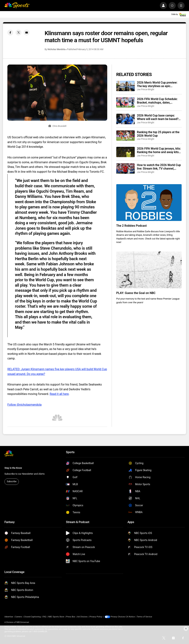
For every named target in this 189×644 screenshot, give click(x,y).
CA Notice (135, 617)
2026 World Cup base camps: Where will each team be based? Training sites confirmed (158, 117)
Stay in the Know (13, 468)
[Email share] (27, 33)
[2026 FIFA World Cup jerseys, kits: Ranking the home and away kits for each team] (126, 152)
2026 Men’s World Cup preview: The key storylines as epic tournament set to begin (157, 84)
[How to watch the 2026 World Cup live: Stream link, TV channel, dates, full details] (126, 168)
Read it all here (59, 394)
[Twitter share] (18, 33)
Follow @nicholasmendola (24, 405)
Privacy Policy (96, 617)
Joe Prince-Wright (146, 89)
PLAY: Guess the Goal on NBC (136, 293)
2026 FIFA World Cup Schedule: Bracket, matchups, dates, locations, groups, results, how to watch (158, 101)
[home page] (17, 6)
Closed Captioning (32, 617)
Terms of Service (149, 617)
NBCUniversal (23, 622)
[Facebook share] (10, 33)
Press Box (71, 617)
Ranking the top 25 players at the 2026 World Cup (158, 134)
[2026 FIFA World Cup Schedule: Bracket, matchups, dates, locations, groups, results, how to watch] (126, 102)
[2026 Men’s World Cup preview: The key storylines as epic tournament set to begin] (126, 86)
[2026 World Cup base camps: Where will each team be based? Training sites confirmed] (126, 119)
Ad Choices (82, 617)
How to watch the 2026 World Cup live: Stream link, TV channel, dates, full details (159, 167)
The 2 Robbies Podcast (132, 226)
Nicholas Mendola (56, 49)
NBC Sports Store (56, 617)
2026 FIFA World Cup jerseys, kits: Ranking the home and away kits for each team (159, 150)
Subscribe (12, 481)
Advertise (9, 617)
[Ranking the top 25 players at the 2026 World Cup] (126, 136)
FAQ (44, 617)
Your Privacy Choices (120, 617)
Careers (18, 617)
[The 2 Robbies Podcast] (149, 203)
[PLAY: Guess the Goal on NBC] (149, 270)
